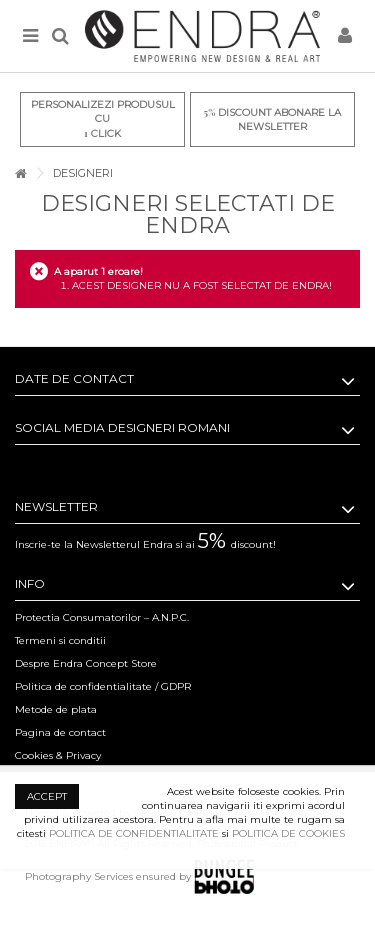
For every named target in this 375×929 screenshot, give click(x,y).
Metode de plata (56, 709)
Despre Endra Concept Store (86, 663)
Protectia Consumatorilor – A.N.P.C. (102, 617)
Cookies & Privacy (58, 755)
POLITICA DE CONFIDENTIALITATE (134, 833)
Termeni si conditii (60, 640)
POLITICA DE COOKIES (288, 833)
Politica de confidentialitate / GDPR (103, 686)
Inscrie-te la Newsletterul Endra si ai (145, 544)
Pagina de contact (60, 732)
